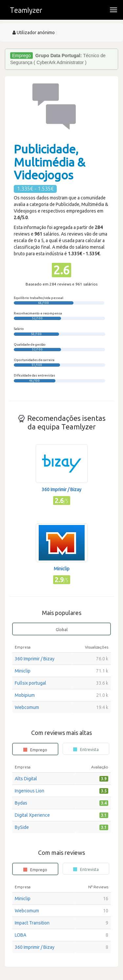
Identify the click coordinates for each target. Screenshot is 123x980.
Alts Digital (26, 779)
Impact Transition (32, 923)
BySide (22, 827)
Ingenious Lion (30, 791)
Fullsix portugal (31, 683)
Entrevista (86, 749)
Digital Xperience (32, 815)
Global (62, 630)
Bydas (21, 803)
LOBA (20, 935)
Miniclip (23, 671)
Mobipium (25, 695)
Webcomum (27, 707)
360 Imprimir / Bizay (35, 659)
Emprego (35, 750)
